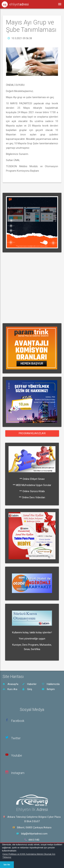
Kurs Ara (10, 689)
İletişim (48, 689)
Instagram (18, 773)
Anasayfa (10, 684)
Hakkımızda (51, 684)
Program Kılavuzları (32, 433)
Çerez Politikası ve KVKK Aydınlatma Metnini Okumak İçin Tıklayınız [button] (29, 856)
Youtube (17, 755)
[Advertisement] (32, 288)
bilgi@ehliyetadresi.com (34, 834)
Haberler (29, 684)
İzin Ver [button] (7, 865)
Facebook (18, 721)
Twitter (16, 738)
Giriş (27, 689)
